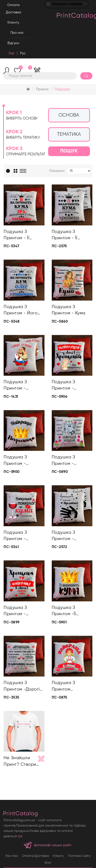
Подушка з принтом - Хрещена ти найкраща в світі (23, 611)
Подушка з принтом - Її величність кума (21, 235)
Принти (42, 89)
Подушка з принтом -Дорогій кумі (23, 687)
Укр (11, 53)
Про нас (17, 33)
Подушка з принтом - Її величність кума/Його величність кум (70, 235)
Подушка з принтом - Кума (69, 310)
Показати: (57, 171)
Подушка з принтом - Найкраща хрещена (63, 461)
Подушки (62, 89)
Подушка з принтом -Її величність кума (69, 611)
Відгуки (13, 43)
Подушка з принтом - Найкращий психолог (16, 536)
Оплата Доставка (13, 9)
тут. (20, 836)
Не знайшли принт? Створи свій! (20, 762)
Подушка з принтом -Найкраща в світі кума (72, 687)
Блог (48, 863)
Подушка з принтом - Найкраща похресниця (17, 461)
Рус (23, 53)
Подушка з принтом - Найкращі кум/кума (20, 386)
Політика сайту (79, 856)
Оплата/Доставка (35, 856)
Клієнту (13, 23)
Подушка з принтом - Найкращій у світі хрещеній (71, 386)
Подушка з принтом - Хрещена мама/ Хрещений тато (70, 536)
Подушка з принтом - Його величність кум (21, 311)
